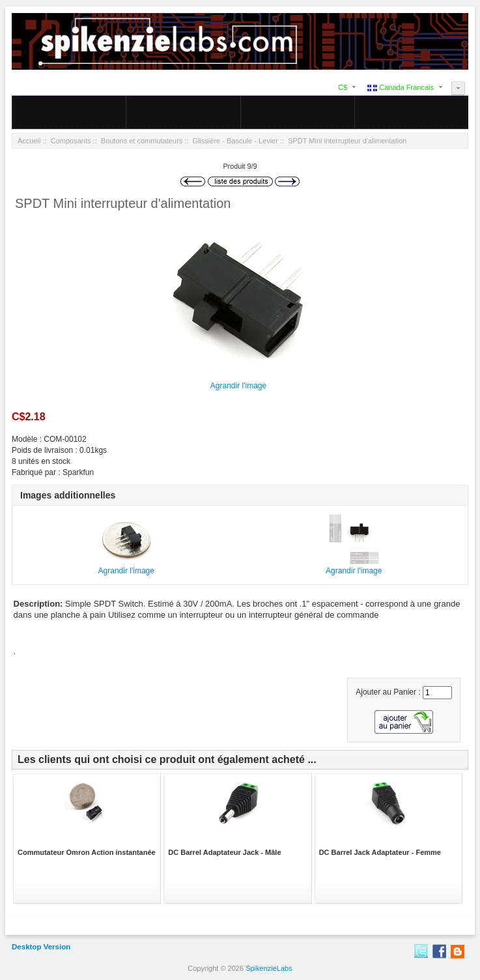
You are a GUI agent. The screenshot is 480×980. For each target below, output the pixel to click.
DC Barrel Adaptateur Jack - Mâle (224, 852)
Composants (71, 141)
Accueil (29, 141)
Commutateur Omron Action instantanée (87, 852)
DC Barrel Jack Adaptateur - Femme (380, 852)
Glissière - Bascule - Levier (235, 141)
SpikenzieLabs (269, 968)
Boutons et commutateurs (142, 141)
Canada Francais (401, 87)
